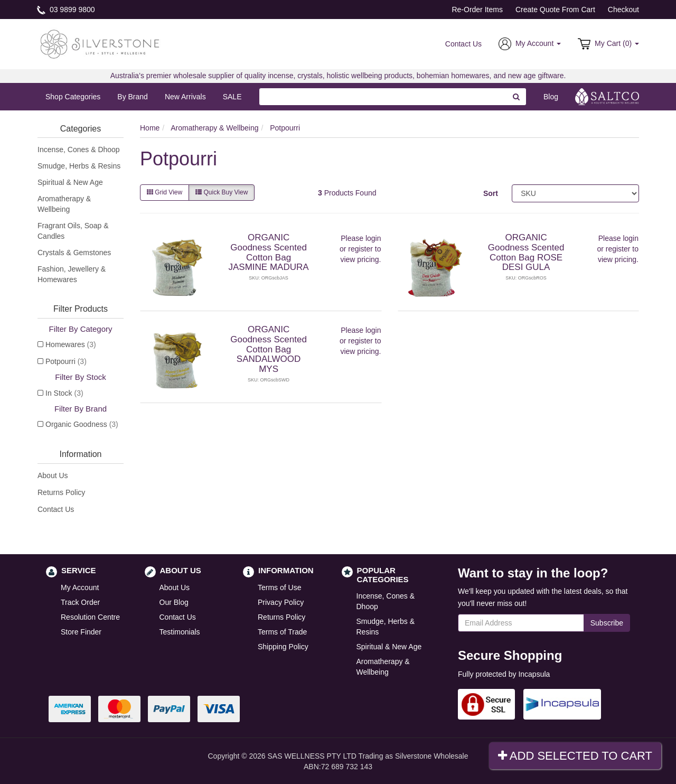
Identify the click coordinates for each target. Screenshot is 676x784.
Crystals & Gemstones (74, 253)
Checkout (623, 10)
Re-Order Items (477, 10)
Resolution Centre (90, 617)
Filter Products (81, 309)
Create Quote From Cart (555, 10)
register (360, 249)
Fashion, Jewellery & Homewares (72, 274)
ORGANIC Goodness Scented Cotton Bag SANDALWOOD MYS (269, 349)
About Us (53, 475)
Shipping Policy (283, 647)
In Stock (64, 393)
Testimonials (180, 632)
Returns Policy (61, 492)
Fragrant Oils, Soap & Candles (73, 231)
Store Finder (81, 632)
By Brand (133, 97)
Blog (551, 97)
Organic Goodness (82, 424)
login (373, 238)
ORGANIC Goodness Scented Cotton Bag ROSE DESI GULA (526, 252)
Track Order (80, 602)
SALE (232, 97)
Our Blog (174, 602)
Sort (491, 193)
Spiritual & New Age (70, 182)
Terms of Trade (282, 632)
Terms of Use (279, 587)
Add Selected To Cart (575, 756)
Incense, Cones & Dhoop (79, 150)
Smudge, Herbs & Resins (79, 166)
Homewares (71, 344)
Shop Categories (73, 97)
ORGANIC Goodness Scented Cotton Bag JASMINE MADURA (269, 252)
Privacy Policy (281, 602)
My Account (80, 587)
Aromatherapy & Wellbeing (64, 204)
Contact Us (463, 44)
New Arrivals (185, 97)
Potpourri (66, 361)
